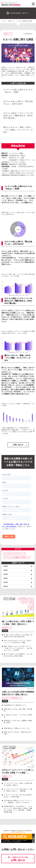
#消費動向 (17, 557)
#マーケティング (21, 554)
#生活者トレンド (25, 557)
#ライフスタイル (8, 557)
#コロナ (6, 554)
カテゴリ (18, 549)
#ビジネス (12, 554)
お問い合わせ (20, 445)
